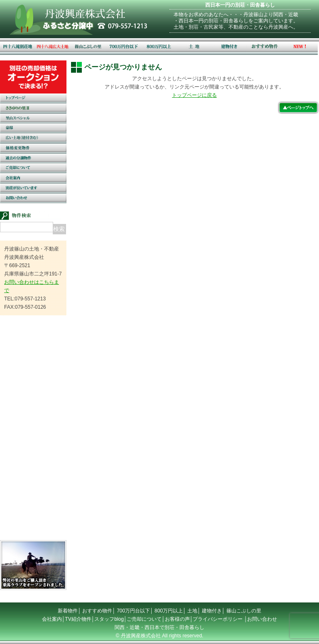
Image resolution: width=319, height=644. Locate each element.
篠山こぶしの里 (244, 611)
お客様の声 (177, 619)
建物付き (212, 611)
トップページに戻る (194, 95)
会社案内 (52, 619)
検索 (59, 229)
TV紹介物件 (78, 619)
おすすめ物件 (97, 611)
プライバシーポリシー (218, 619)
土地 (192, 611)
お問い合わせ (262, 619)
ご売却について (144, 619)
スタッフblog (109, 619)
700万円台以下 (133, 611)
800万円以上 (169, 611)
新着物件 (68, 611)
